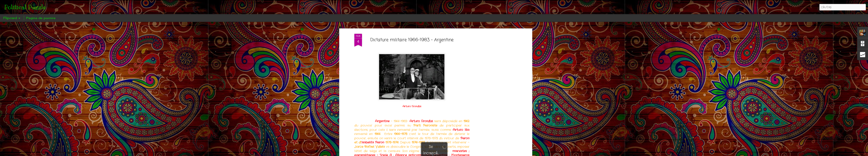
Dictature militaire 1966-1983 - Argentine (412, 36)
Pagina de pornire (41, 18)
